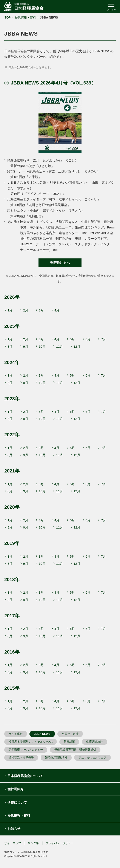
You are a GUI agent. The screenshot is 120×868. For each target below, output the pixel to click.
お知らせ (14, 829)
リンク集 (33, 843)
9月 (26, 346)
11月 (60, 346)
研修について (17, 802)
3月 (41, 310)
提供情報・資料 (25, 17)
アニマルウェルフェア (92, 758)
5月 (72, 339)
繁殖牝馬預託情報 (56, 758)
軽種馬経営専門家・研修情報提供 (75, 750)
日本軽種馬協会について (25, 776)
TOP (8, 17)
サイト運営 (16, 734)
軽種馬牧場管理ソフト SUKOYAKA (31, 742)
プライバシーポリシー (60, 843)
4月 (57, 310)
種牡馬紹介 (16, 789)
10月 (42, 346)
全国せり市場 (70, 734)
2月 (26, 310)
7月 (104, 339)
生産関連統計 (95, 742)
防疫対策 (69, 742)
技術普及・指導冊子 (21, 758)
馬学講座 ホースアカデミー (26, 750)
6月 (88, 339)
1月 (10, 310)
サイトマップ (13, 843)
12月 (77, 346)
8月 (10, 346)
